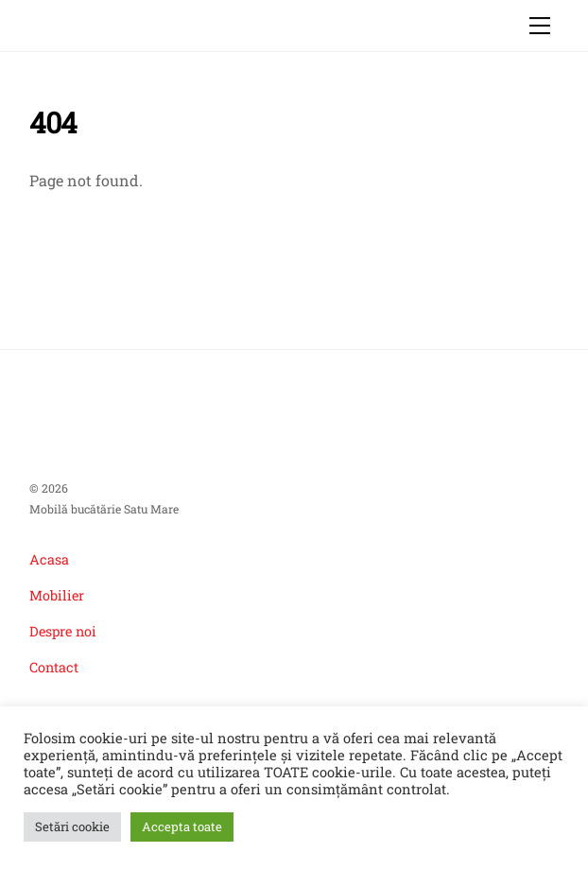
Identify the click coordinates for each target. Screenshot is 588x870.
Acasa (49, 559)
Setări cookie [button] (72, 826)
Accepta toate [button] (182, 826)
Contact (54, 667)
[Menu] (540, 26)
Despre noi (63, 631)
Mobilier (57, 595)
